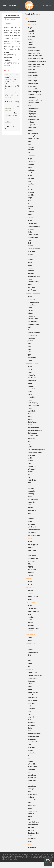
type (29, 355)
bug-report (32, 36)
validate (31, 519)
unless (30, 836)
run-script (31, 136)
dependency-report (35, 94)
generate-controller (35, 100)
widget (30, 214)
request (31, 268)
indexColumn (33, 335)
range (30, 198)
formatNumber (33, 742)
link (29, 783)
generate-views (33, 103)
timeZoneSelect (33, 833)
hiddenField (32, 753)
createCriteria (33, 389)
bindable (31, 165)
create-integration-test (36, 64)
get (29, 444)
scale (30, 201)
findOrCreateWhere (35, 430)
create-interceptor (34, 67)
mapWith (31, 488)
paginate (31, 797)
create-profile (33, 75)
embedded (32, 397)
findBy (30, 425)
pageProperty (33, 794)
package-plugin (33, 119)
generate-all (32, 97)
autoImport (32, 299)
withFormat (32, 290)
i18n (29, 564)
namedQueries (33, 499)
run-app (31, 130)
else (29, 711)
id (28, 330)
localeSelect (32, 786)
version (30, 360)
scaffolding (32, 569)
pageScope (32, 617)
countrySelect (33, 692)
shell (29, 141)
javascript (31, 769)
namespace (32, 257)
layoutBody (32, 775)
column (30, 313)
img (29, 758)
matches (31, 178)
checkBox (31, 681)
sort (29, 349)
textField (31, 830)
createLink (32, 695)
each (29, 706)
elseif (30, 714)
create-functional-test (36, 59)
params (30, 260)
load (29, 483)
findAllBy (31, 419)
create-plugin (33, 72)
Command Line (31, 25)
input (30, 658)
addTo (30, 370)
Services (29, 578)
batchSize (31, 305)
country (31, 689)
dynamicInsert (33, 321)
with (29, 666)
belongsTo (31, 375)
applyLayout (32, 678)
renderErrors (32, 811)
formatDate (32, 739)
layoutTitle (32, 781)
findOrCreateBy (33, 427)
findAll (30, 416)
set (29, 819)
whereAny (31, 524)
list (29, 477)
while (30, 841)
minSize (31, 189)
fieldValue (31, 725)
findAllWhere (32, 422)
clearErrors (32, 378)
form (29, 731)
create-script (32, 81)
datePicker (32, 703)
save (29, 513)
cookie (30, 687)
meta (30, 792)
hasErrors (31, 251)
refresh (30, 508)
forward (31, 246)
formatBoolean (33, 736)
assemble (31, 31)
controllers (32, 550)
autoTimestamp (34, 302)
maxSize (31, 184)
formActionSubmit (34, 734)
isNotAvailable (33, 767)
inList (30, 176)
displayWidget (33, 652)
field (29, 655)
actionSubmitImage (35, 676)
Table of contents (9, 5)
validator (31, 212)
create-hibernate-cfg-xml (37, 61)
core (29, 553)
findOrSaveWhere (34, 436)
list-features (32, 111)
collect (30, 684)
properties (32, 502)
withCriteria (32, 527)
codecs (30, 547)
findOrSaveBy (33, 433)
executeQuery (33, 403)
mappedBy (32, 491)
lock (29, 485)
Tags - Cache (30, 634)
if (28, 756)
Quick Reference (32, 14)
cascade (31, 310)
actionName (32, 224)
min (29, 187)
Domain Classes (32, 363)
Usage (30, 28)
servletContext (33, 282)
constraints (32, 381)
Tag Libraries (31, 602)
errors (30, 240)
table (30, 352)
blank (30, 167)
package (31, 122)
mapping (31, 494)
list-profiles (32, 117)
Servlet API (30, 588)
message (31, 789)
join (29, 772)
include (30, 761)
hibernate (31, 561)
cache (30, 308)
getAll (30, 447)
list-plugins (32, 114)
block (30, 637)
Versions (29, 844)
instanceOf (32, 466)
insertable (31, 338)
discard (30, 394)
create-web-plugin (34, 92)
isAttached (32, 469)
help (29, 105)
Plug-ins (29, 538)
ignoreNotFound (34, 333)
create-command (34, 50)
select (30, 816)
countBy (31, 386)
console (31, 45)
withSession (32, 532)
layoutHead (32, 778)
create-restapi (33, 78)
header (30, 254)
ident (30, 463)
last (29, 474)
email (30, 173)
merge (30, 497)
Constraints (30, 156)
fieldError (31, 723)
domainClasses (33, 558)
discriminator (33, 319)
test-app (31, 150)
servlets (31, 575)
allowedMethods (34, 226)
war (29, 152)
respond (31, 271)
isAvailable (32, 764)
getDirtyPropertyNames (36, 450)
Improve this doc (12, 16)
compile (31, 42)
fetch (30, 327)
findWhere (32, 439)
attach (30, 372)
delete (30, 392)
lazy (29, 344)
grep (29, 745)
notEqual (31, 192)
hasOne (31, 461)
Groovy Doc (32, 21)
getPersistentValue (35, 452)
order (30, 346)
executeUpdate (33, 405)
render (30, 265)
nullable (31, 195)
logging (30, 567)
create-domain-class (35, 56)
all (29, 646)
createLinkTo (32, 698)
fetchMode (32, 411)
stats (30, 144)
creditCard (32, 170)
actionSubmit (33, 672)
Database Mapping (33, 293)
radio (30, 803)
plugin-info (32, 125)
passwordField (33, 800)
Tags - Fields (30, 643)
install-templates (34, 108)
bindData (31, 229)
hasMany (31, 458)
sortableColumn (34, 822)
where (30, 521)
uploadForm (32, 838)
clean (30, 39)
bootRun (31, 34)
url (29, 209)
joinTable (31, 341)
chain (30, 232)
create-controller (34, 53)
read (29, 505)
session (30, 284)
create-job (31, 70)
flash (29, 243)
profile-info (32, 128)
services (31, 572)
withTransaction (34, 535)
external (31, 717)
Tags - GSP (29, 669)
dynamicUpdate (34, 324)
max (29, 181)
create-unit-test (33, 89)
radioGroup (32, 805)
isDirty (30, 472)
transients (31, 516)
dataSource (32, 556)
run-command (33, 133)
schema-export (33, 139)
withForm (31, 287)
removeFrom (32, 510)
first (29, 441)
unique (30, 206)
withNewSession (34, 530)
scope (30, 279)
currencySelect (33, 700)
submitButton (33, 825)
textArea (31, 827)
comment (31, 316)
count (30, 383)
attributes (31, 162)
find (29, 414)
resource (31, 814)
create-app (32, 47)
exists (30, 408)
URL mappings (33, 545)
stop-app (31, 147)
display (30, 650)
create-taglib (32, 86)
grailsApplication (34, 249)
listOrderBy (32, 480)
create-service (33, 83)
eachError (31, 709)
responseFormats (34, 276)
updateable (32, 357)
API (27, 18)
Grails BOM (32, 847)
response (31, 273)
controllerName (34, 235)
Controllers (30, 217)
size (29, 203)
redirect (31, 262)
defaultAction (33, 238)
